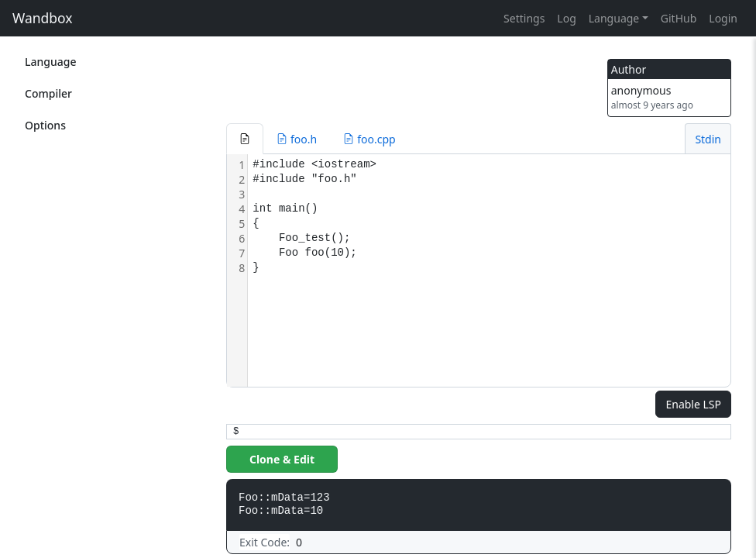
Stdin (708, 139)
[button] (245, 139)
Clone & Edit (282, 459)
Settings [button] (524, 18)
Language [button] (614, 18)
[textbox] (489, 270)
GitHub (679, 18)
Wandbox (43, 18)
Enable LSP (693, 404)
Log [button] (566, 18)
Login (723, 18)
